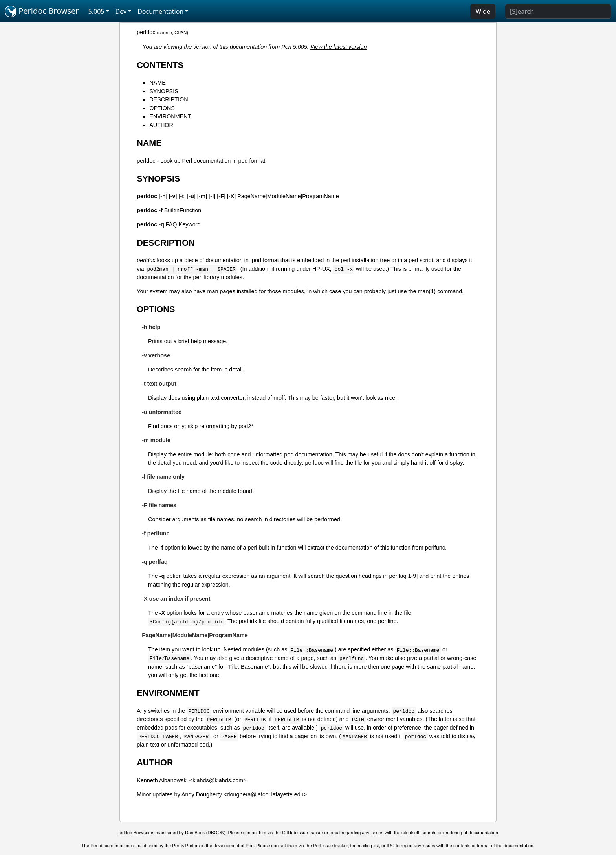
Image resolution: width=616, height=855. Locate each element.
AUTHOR (161, 125)
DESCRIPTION (169, 99)
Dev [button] (121, 11)
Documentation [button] (160, 11)
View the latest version (339, 47)
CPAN (181, 33)
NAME (158, 83)
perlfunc (435, 548)
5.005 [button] (96, 11)
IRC (390, 846)
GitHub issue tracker (302, 833)
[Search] (558, 11)
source (165, 33)
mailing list (368, 846)
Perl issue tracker (330, 846)
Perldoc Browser (42, 11)
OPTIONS (162, 108)
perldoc (146, 32)
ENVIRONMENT (170, 116)
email (335, 833)
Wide (483, 11)
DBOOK (216, 833)
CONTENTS (160, 65)
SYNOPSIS (164, 91)
